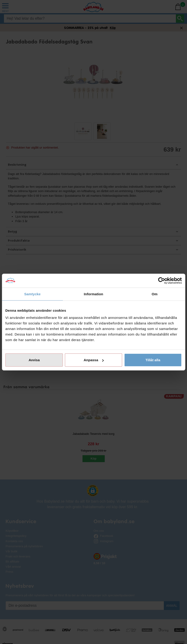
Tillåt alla (153, 360)
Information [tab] (94, 294)
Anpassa (94, 360)
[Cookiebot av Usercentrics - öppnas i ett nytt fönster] (161, 280)
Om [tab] (155, 294)
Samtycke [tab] (32, 294)
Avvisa (34, 360)
